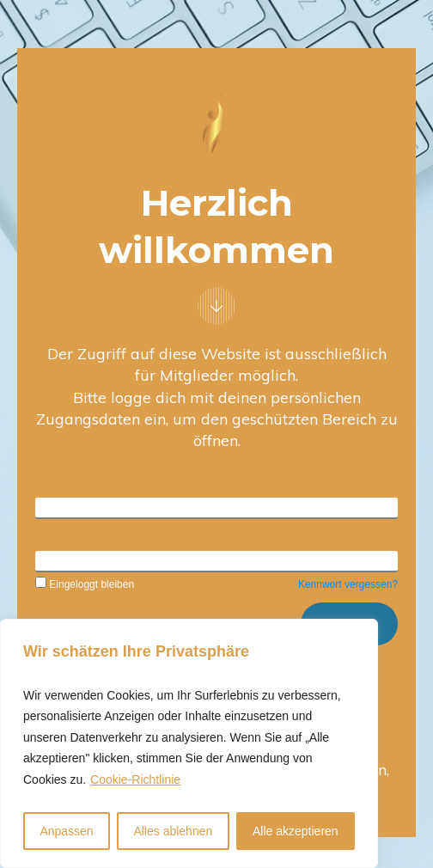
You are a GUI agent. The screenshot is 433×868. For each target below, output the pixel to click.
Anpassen (66, 831)
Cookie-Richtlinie (135, 779)
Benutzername (74, 506)
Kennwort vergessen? (348, 584)
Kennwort (61, 559)
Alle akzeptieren (296, 831)
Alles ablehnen (173, 831)
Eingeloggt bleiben (85, 584)
